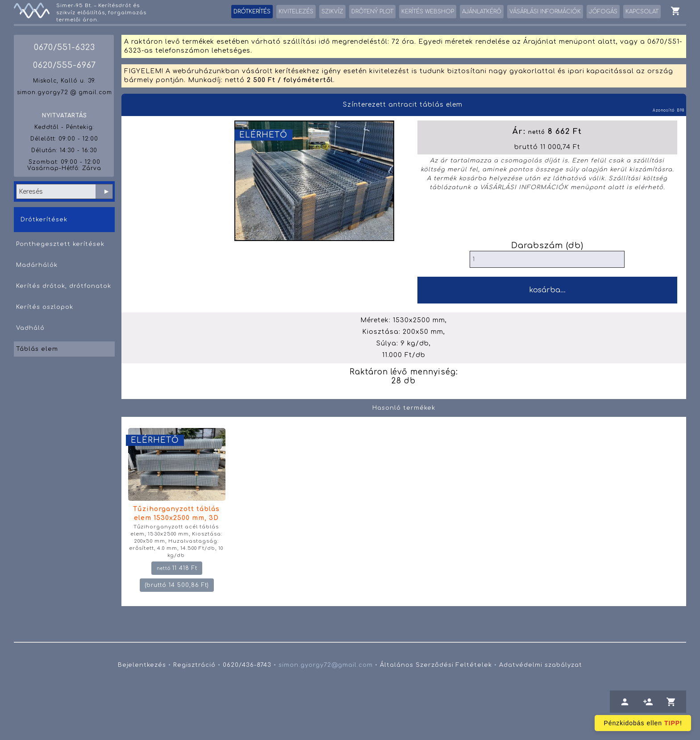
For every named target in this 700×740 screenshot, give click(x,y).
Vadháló (30, 328)
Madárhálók (37, 265)
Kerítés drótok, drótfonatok (64, 286)
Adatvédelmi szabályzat (541, 665)
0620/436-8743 (247, 665)
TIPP (672, 723)
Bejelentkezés (142, 665)
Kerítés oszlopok (45, 307)
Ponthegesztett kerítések (60, 244)
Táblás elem (37, 349)
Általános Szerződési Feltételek (436, 665)
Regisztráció (194, 665)
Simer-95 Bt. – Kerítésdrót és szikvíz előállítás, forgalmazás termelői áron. (101, 13)
